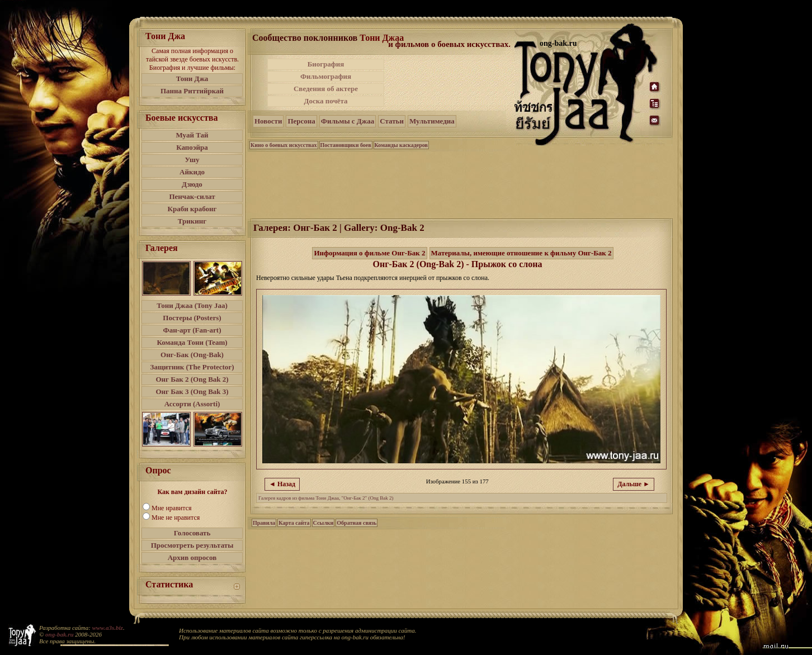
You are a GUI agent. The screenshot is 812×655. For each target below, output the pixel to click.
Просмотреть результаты (192, 545)
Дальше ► (634, 484)
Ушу (192, 160)
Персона (301, 121)
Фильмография (326, 76)
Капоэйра (192, 147)
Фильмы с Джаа (348, 121)
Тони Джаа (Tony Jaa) (192, 305)
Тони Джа (192, 79)
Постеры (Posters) (192, 318)
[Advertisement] (450, 83)
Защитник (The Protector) (192, 367)
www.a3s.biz (108, 628)
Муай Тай (192, 135)
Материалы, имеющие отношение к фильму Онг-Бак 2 (521, 253)
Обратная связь (357, 523)
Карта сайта (294, 523)
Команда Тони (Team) (192, 342)
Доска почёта (325, 101)
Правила (264, 523)
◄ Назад (282, 484)
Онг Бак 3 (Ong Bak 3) (192, 391)
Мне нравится (172, 508)
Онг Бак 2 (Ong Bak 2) (192, 379)
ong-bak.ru (59, 634)
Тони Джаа (382, 38)
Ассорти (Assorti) (192, 404)
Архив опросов (192, 557)
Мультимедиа (432, 121)
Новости (268, 121)
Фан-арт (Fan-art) (192, 330)
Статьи (392, 121)
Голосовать (192, 533)
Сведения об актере (326, 89)
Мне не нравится (176, 518)
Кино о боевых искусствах (284, 145)
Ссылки (324, 523)
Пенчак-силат (192, 196)
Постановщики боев (346, 145)
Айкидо (192, 172)
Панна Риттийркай (192, 91)
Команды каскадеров (401, 145)
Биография (326, 64)
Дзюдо (192, 184)
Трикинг (192, 221)
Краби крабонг (192, 209)
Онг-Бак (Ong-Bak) (192, 355)
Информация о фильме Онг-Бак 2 (369, 253)
